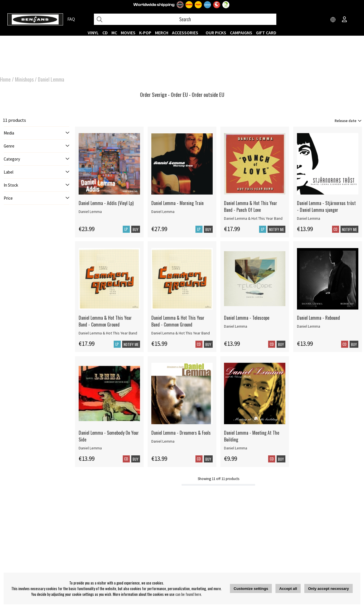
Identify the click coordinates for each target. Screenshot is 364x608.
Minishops (24, 79)
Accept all (288, 589)
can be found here (188, 594)
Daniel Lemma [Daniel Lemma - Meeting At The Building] (236, 448)
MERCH (162, 33)
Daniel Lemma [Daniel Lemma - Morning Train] (163, 212)
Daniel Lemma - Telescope (247, 318)
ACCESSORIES (185, 33)
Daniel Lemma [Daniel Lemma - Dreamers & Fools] (163, 441)
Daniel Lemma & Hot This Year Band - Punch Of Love (251, 206)
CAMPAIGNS (241, 33)
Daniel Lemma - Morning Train (177, 203)
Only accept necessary (328, 589)
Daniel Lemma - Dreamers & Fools (181, 433)
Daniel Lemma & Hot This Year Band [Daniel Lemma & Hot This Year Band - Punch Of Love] (253, 218)
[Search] (185, 19)
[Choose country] (333, 20)
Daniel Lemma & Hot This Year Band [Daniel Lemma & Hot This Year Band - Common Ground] (108, 333)
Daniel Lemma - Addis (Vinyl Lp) (106, 203)
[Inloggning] (344, 20)
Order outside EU (208, 94)
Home (5, 79)
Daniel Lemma (51, 79)
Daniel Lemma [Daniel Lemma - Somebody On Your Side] (90, 448)
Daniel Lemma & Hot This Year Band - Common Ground (105, 321)
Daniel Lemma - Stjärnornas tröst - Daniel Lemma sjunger (326, 206)
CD (105, 33)
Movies (128, 33)
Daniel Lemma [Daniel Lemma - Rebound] (309, 326)
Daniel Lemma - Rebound (318, 318)
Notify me (276, 229)
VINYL (93, 33)
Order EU (179, 94)
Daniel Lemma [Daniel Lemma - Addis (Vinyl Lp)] (90, 212)
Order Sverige (153, 94)
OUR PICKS (216, 33)
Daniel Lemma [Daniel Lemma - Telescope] (236, 326)
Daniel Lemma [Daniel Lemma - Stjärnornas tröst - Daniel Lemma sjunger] (309, 218)
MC (114, 33)
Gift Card (266, 33)
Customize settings (251, 589)
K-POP (145, 33)
